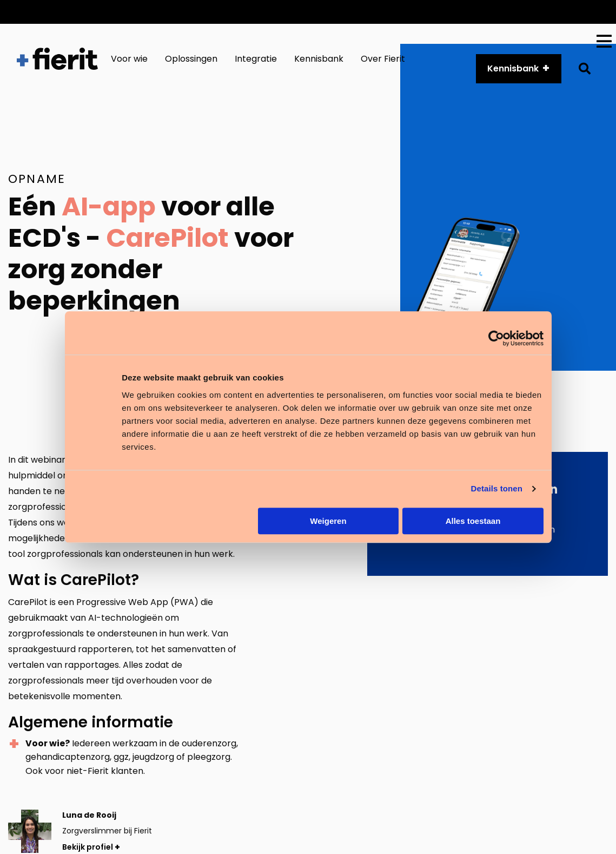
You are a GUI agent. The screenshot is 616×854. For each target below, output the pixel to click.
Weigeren (328, 521)
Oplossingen (191, 59)
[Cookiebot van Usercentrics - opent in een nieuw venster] (496, 338)
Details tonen (497, 488)
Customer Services (362, 12)
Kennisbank (319, 59)
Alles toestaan (473, 521)
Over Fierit (383, 59)
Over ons (510, 12)
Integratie (256, 59)
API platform (446, 12)
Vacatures (568, 12)
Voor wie (129, 59)
